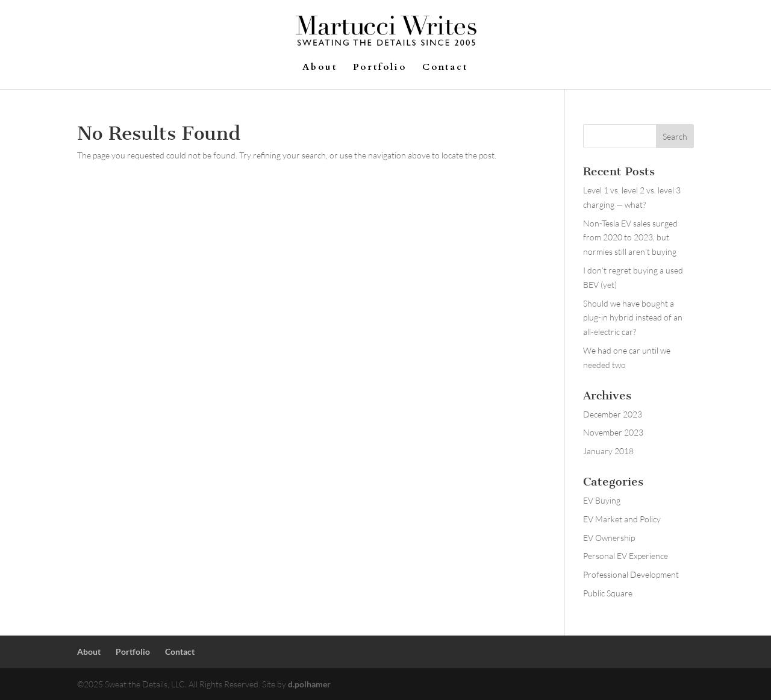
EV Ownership (609, 538)
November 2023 (613, 432)
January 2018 (608, 451)
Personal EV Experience (626, 556)
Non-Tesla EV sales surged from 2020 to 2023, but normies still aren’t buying (630, 238)
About (320, 68)
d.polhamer (309, 684)
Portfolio (380, 68)
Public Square (608, 593)
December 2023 (613, 414)
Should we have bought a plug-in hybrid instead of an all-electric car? (633, 318)
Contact (445, 68)
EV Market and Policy (622, 519)
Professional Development (631, 574)
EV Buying (602, 500)
